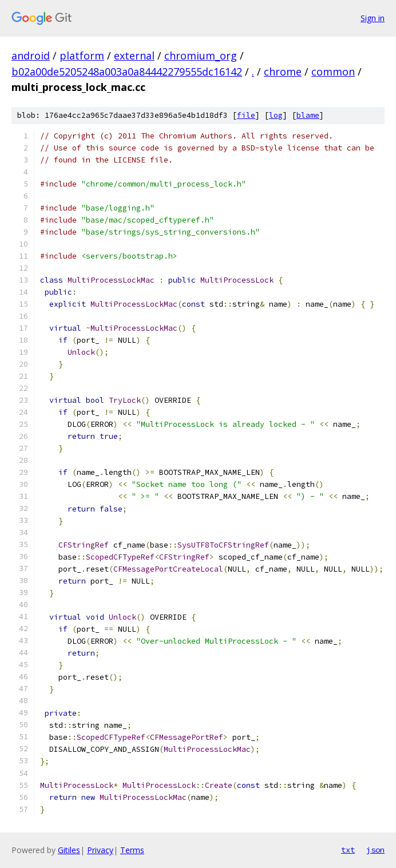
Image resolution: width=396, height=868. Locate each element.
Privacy (100, 850)
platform (82, 56)
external (134, 56)
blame (308, 115)
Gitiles (69, 850)
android (31, 56)
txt (348, 850)
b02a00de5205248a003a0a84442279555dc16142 (127, 72)
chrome (283, 72)
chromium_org (201, 56)
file (246, 115)
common (333, 72)
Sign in (373, 18)
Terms (132, 850)
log (276, 115)
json (375, 850)
